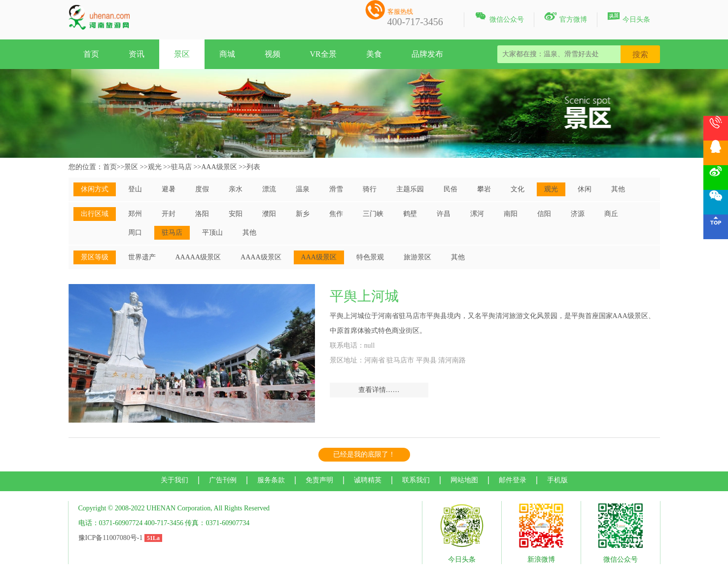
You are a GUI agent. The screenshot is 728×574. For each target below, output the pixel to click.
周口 (135, 233)
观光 (155, 167)
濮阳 (269, 214)
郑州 (135, 214)
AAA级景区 (219, 167)
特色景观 (370, 257)
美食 (374, 54)
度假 (202, 189)
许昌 (444, 214)
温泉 (303, 189)
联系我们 (416, 480)
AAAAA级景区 (198, 257)
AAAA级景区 (261, 257)
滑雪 (336, 189)
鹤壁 (410, 214)
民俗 (451, 189)
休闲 (585, 189)
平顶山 (212, 233)
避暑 (169, 189)
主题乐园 (410, 189)
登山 (135, 189)
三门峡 (373, 214)
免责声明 (319, 480)
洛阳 (202, 214)
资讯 (137, 54)
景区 (182, 54)
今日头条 (629, 18)
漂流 (269, 189)
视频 (273, 54)
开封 (169, 214)
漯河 (477, 214)
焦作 (336, 214)
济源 (578, 214)
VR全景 (323, 54)
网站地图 (464, 480)
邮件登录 (513, 480)
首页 (91, 54)
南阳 (511, 214)
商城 (227, 54)
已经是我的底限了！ (364, 454)
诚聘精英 (368, 480)
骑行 (370, 189)
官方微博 (566, 18)
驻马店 (181, 167)
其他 (618, 189)
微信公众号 (499, 18)
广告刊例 (223, 480)
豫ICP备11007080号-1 (111, 538)
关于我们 (174, 480)
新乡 (303, 214)
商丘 (611, 214)
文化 (518, 189)
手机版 (557, 480)
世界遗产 (142, 257)
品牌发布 (427, 54)
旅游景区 (417, 257)
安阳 (236, 214)
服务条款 (271, 480)
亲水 (236, 189)
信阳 (544, 214)
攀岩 (484, 189)
